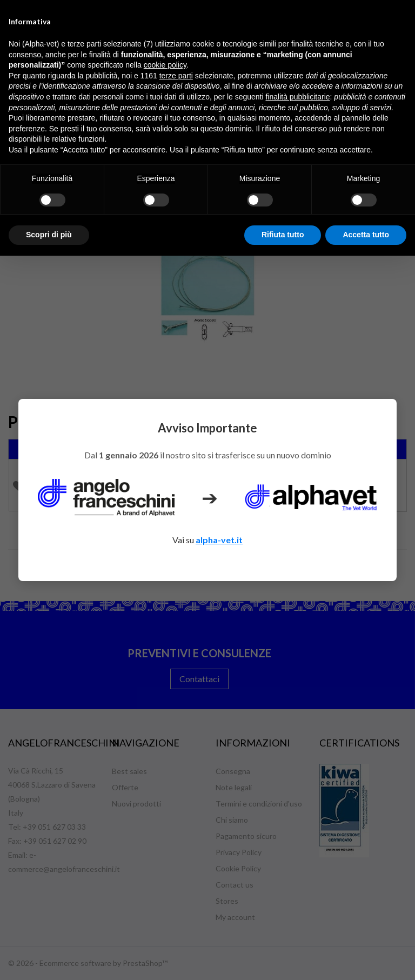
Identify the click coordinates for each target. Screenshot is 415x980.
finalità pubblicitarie (297, 97)
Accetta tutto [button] (366, 235)
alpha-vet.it (219, 540)
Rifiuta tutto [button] (283, 235)
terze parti (176, 76)
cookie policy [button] (165, 65)
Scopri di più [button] (49, 235)
